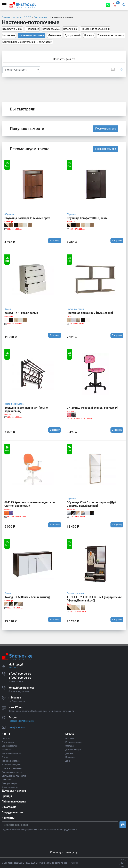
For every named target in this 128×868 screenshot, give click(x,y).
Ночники (89, 35)
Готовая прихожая (75, 593)
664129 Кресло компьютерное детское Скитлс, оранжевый (30, 504)
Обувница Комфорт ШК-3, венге (87, 218)
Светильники (12, 29)
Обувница (9, 214)
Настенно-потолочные (32, 35)
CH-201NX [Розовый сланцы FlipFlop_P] (92, 408)
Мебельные (55, 35)
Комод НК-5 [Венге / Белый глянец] (27, 597)
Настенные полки (75, 309)
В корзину (55, 240)
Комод (8, 309)
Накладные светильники (95, 29)
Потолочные (70, 29)
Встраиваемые (51, 29)
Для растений (73, 35)
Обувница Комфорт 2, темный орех (27, 218)
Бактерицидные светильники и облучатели (27, 42)
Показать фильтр (64, 59)
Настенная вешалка (14, 404)
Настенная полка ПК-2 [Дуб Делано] (90, 313)
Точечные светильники (111, 35)
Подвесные (32, 29)
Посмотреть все (106, 129)
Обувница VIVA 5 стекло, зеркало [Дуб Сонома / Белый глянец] (91, 504)
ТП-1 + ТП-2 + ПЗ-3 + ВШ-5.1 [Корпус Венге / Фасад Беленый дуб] (94, 599)
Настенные (9, 35)
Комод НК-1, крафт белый (21, 313)
